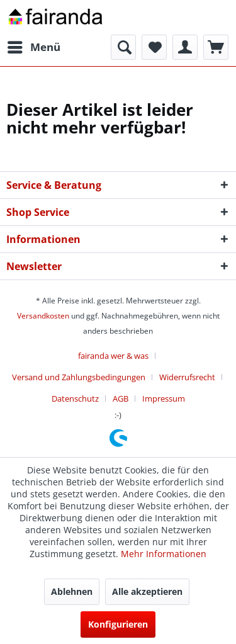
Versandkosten (43, 316)
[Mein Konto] (185, 47)
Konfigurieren (118, 624)
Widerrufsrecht (187, 377)
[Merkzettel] (154, 47)
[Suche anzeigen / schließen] (123, 47)
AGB (121, 398)
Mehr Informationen (164, 554)
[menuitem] (33, 47)
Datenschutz (75, 398)
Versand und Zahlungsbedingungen (79, 377)
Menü (34, 46)
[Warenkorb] (216, 47)
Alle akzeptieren (147, 591)
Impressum (164, 398)
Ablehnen (72, 591)
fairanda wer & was (113, 356)
